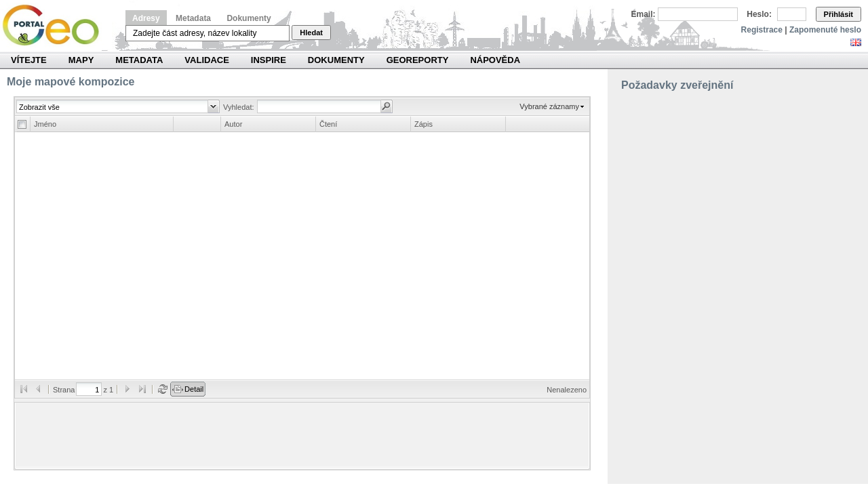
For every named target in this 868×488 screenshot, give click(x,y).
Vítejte (29, 60)
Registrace (762, 30)
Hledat (311, 33)
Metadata (193, 18)
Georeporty (418, 60)
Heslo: (759, 14)
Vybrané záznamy (549, 106)
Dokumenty (249, 18)
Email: (644, 14)
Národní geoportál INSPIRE (56, 25)
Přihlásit (839, 14)
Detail (194, 389)
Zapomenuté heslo (825, 30)
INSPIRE (269, 60)
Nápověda (495, 60)
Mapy (81, 60)
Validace (206, 60)
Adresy (146, 18)
